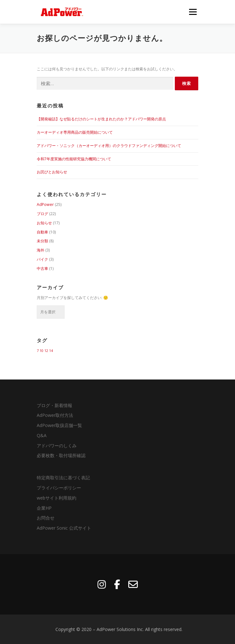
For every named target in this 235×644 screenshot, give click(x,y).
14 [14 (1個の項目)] (51, 351)
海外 (41, 250)
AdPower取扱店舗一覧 (59, 425)
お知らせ (44, 223)
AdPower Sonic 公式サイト (64, 528)
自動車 (42, 232)
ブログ (42, 214)
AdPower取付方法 (55, 415)
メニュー (193, 12)
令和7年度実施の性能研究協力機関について (74, 159)
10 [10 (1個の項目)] (41, 351)
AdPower (45, 204)
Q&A (42, 435)
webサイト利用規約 (57, 498)
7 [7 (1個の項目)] (38, 351)
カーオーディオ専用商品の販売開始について (75, 132)
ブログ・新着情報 (54, 405)
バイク (42, 259)
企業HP (44, 508)
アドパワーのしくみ (57, 446)
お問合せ (46, 518)
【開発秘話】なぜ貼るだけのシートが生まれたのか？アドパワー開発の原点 (101, 119)
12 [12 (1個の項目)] (46, 351)
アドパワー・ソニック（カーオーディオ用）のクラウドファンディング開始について (109, 146)
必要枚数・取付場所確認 (61, 455)
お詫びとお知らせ (52, 172)
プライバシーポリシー (59, 488)
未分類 (42, 241)
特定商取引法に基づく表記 (63, 478)
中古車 (42, 268)
